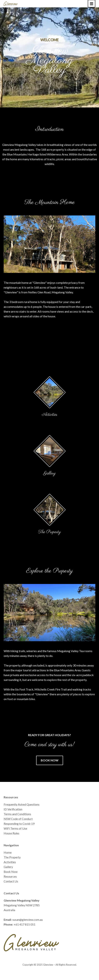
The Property (50, 532)
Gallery (49, 473)
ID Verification (13, 809)
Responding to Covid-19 (19, 824)
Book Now (11, 872)
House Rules (12, 833)
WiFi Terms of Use (15, 828)
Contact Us (11, 881)
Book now (50, 760)
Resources (10, 876)
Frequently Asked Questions (22, 804)
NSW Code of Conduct (18, 819)
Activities (50, 415)
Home (8, 852)
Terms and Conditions (17, 814)
